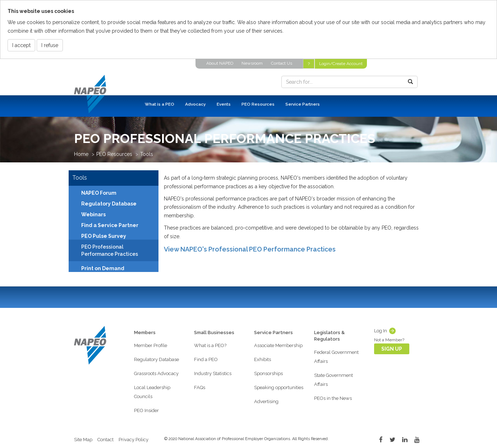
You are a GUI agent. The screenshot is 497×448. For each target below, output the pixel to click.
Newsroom (252, 63)
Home (81, 154)
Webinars (93, 214)
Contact (105, 440)
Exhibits (263, 359)
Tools (147, 154)
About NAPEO (220, 63)
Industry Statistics (213, 373)
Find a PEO (206, 359)
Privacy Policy (134, 440)
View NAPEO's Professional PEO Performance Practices (250, 249)
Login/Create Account (341, 64)
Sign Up (392, 349)
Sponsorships (268, 373)
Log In (381, 331)
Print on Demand (103, 268)
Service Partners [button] (303, 104)
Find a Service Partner (110, 225)
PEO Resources (114, 154)
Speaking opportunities (279, 387)
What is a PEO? (210, 345)
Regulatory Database (109, 204)
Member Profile (151, 345)
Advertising (266, 401)
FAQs (200, 387)
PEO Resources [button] (258, 104)
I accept (21, 45)
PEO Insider (146, 410)
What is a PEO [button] (160, 104)
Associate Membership (278, 345)
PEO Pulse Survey (104, 236)
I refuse (50, 45)
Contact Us (282, 63)
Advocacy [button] (195, 104)
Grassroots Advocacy (156, 373)
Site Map (83, 440)
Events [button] (224, 104)
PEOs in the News (333, 398)
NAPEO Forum (99, 193)
